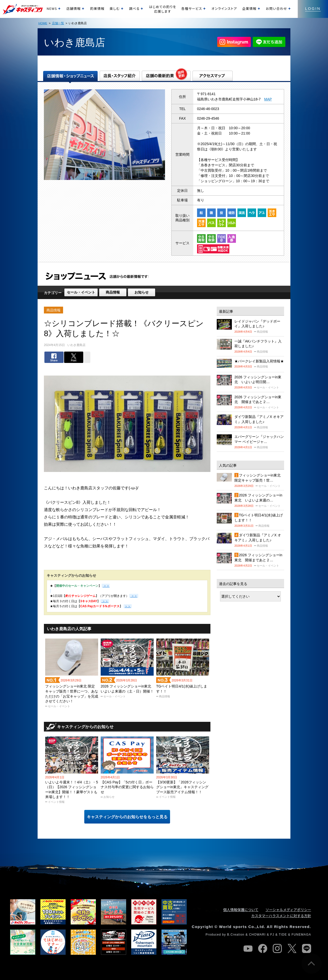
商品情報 (113, 292)
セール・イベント (81, 292)
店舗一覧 (58, 23)
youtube (248, 948)
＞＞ (134, 596)
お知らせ (142, 292)
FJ (272, 935)
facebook (263, 948)
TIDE (283, 935)
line (307, 948)
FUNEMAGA (301, 935)
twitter (292, 948)
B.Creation (236, 935)
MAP (268, 99)
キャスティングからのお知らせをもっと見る (127, 817)
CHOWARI (257, 935)
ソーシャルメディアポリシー (288, 910)
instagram (277, 948)
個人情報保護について (241, 910)
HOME (43, 23)
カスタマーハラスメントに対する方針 (281, 916)
